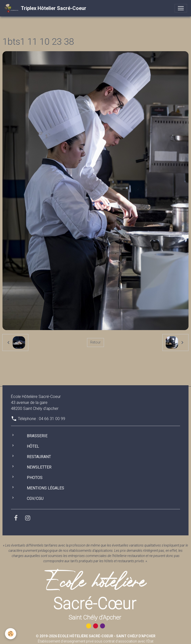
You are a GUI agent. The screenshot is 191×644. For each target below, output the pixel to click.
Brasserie (37, 436)
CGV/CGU (35, 498)
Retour (95, 342)
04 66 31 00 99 (52, 419)
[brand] (45, 8)
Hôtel (33, 446)
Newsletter (39, 467)
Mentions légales (46, 488)
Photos (35, 478)
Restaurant (39, 457)
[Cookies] (11, 634)
